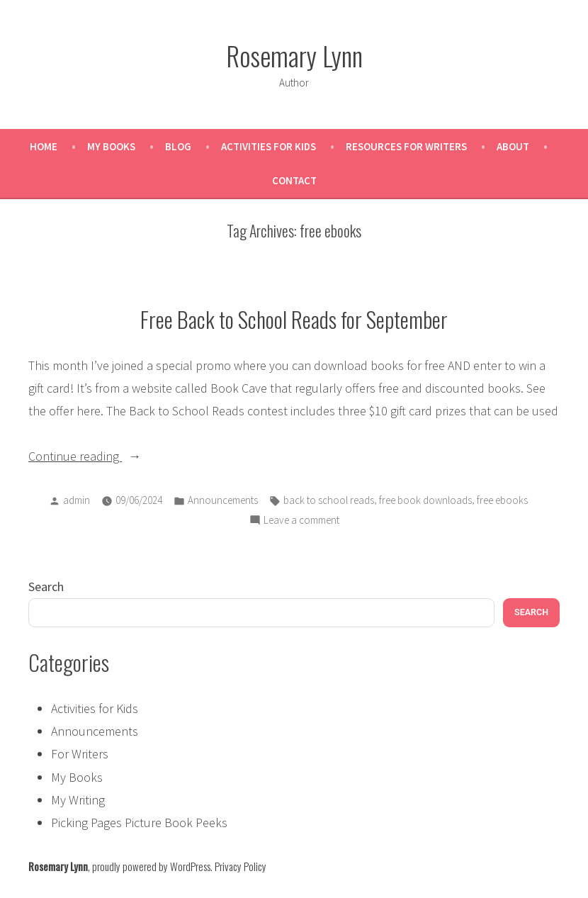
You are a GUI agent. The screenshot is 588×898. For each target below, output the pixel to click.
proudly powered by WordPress (151, 866)
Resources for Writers (406, 146)
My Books (111, 146)
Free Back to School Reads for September (294, 319)
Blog (178, 146)
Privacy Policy (241, 866)
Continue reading (106, 456)
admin (77, 500)
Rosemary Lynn (294, 55)
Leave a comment (301, 521)
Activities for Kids (268, 146)
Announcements (223, 500)
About (513, 146)
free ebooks (502, 500)
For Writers (80, 754)
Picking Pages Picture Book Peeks (139, 823)
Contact (294, 180)
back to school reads (329, 500)
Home (44, 146)
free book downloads (425, 500)
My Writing (78, 800)
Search (46, 586)
